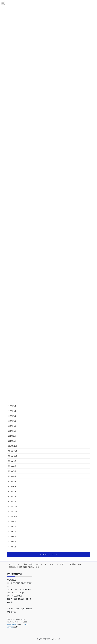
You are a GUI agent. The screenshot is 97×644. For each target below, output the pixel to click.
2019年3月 (12, 491)
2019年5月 (12, 481)
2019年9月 (12, 461)
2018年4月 (12, 547)
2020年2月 (12, 436)
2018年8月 (12, 527)
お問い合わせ (41, 564)
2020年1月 (12, 441)
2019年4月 (12, 486)
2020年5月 (12, 421)
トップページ (14, 564)
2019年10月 (13, 456)
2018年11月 (13, 511)
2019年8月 (12, 466)
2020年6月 (12, 416)
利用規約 (12, 567)
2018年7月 (12, 532)
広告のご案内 (27, 564)
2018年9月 (12, 521)
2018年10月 (13, 516)
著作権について (76, 564)
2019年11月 (13, 451)
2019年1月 (12, 501)
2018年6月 (12, 537)
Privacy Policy (13, 624)
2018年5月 (12, 542)
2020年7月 (12, 411)
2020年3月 (12, 431)
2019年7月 (12, 471)
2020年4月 (12, 426)
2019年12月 (13, 446)
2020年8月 (12, 406)
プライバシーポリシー (58, 564)
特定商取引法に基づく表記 (29, 567)
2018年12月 (13, 506)
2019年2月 (12, 496)
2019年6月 (12, 476)
